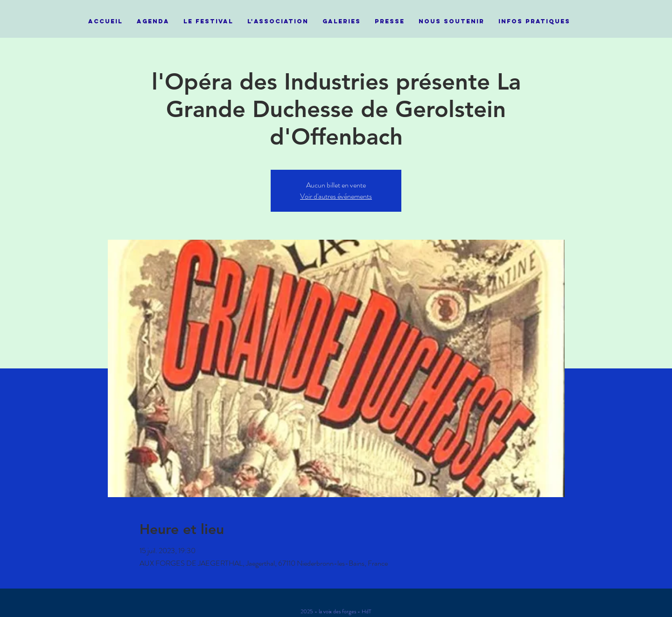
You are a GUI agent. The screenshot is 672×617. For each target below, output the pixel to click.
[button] (208, 21)
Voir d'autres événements (336, 196)
